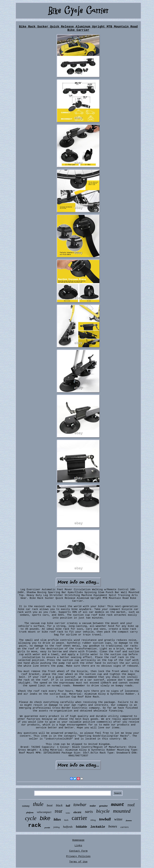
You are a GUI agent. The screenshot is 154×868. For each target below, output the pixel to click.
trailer (93, 806)
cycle (31, 818)
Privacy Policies (78, 856)
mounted (122, 811)
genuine (103, 806)
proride (47, 828)
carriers (124, 827)
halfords (68, 827)
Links (78, 846)
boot (50, 805)
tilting (93, 820)
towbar (80, 805)
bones (113, 826)
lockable (98, 827)
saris (89, 811)
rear (59, 811)
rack (35, 825)
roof (131, 805)
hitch (66, 820)
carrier (79, 818)
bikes (57, 819)
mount (118, 805)
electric (77, 812)
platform (30, 813)
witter (118, 819)
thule (38, 804)
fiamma (129, 820)
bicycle (103, 811)
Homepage (78, 840)
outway (26, 806)
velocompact (44, 812)
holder (68, 813)
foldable (81, 827)
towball (105, 819)
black (59, 805)
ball (68, 806)
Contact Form (78, 851)
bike (45, 818)
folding (57, 827)
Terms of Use (78, 862)
